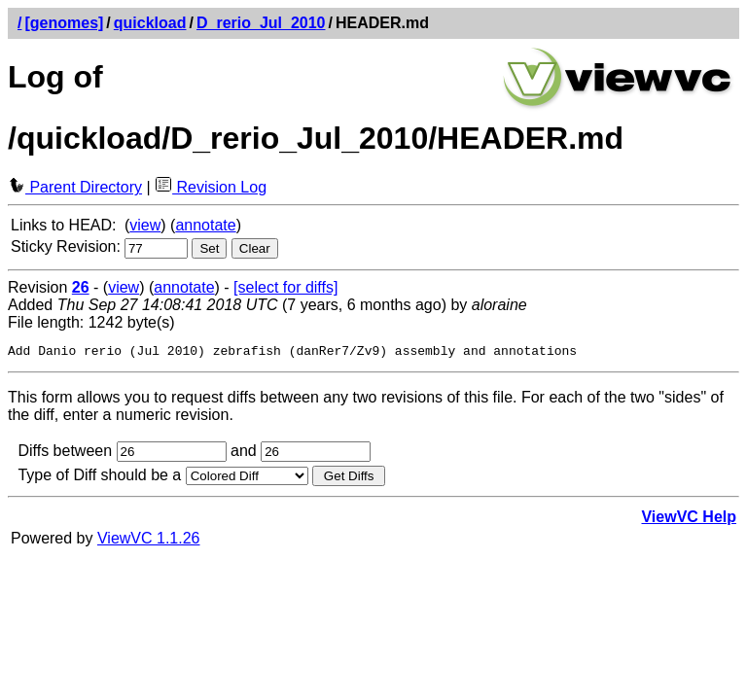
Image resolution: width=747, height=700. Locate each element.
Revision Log (211, 187)
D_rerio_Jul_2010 (261, 23)
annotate (205, 225)
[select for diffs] (285, 287)
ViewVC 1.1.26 (149, 541)
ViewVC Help (689, 520)
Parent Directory (75, 187)
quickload (150, 23)
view (145, 225)
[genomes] (64, 23)
